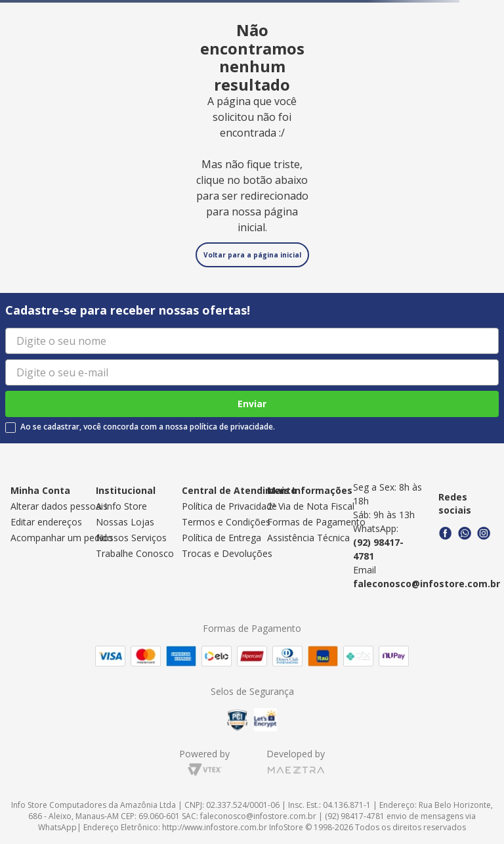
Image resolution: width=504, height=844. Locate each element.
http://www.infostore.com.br (215, 827)
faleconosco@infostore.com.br (427, 584)
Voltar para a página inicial (252, 255)
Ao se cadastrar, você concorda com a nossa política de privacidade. (148, 427)
